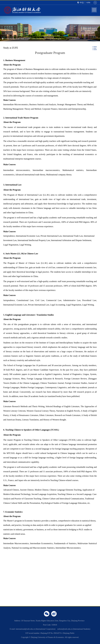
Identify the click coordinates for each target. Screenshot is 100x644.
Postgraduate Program (54, 39)
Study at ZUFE (25, 39)
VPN (88, 3)
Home (18, 39)
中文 (82, 3)
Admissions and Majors (39, 39)
